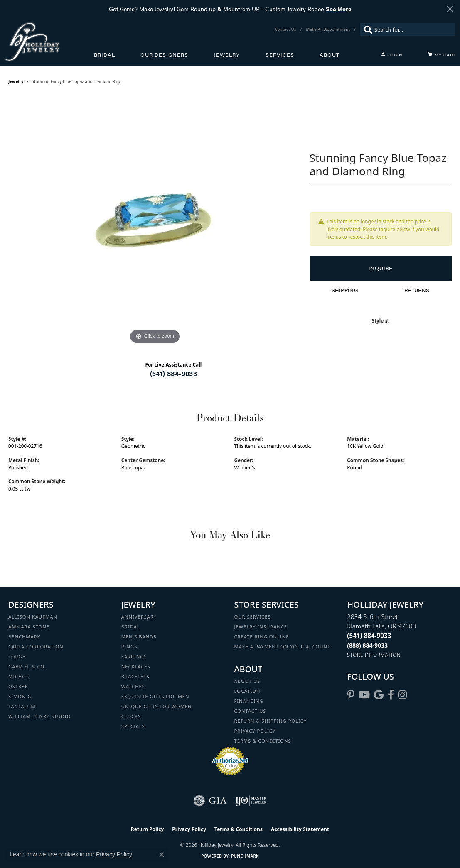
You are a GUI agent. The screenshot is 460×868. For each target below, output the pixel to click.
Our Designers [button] (164, 55)
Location (247, 691)
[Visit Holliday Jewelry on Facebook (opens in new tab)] (391, 695)
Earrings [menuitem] (134, 657)
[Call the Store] (369, 636)
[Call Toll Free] (367, 645)
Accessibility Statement (300, 829)
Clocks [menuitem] (131, 716)
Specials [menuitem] (133, 726)
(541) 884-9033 (174, 373)
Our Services (253, 617)
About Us (247, 681)
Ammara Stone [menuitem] (29, 627)
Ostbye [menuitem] (18, 686)
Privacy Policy (255, 731)
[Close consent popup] (162, 855)
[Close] (450, 9)
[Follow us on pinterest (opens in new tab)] (351, 695)
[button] (392, 55)
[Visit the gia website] (210, 801)
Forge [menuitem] (17, 657)
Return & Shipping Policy (271, 721)
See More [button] (339, 9)
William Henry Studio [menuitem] (39, 716)
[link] (286, 29)
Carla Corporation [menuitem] (36, 647)
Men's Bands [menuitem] (139, 637)
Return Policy (148, 829)
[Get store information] (374, 655)
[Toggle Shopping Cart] (442, 55)
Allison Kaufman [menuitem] (33, 617)
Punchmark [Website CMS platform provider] (245, 856)
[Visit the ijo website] (251, 801)
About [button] (330, 55)
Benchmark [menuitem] (25, 637)
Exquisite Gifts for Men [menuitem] (155, 696)
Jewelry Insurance (261, 627)
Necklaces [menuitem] (136, 666)
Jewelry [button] (227, 55)
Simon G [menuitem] (20, 696)
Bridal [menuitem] (131, 627)
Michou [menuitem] (19, 676)
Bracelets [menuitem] (135, 676)
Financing (249, 701)
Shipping (345, 290)
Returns (417, 290)
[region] (155, 222)
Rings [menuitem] (129, 647)
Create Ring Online (262, 637)
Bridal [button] (105, 55)
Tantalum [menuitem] (22, 706)
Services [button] (280, 55)
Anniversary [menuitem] (139, 617)
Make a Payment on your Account (283, 647)
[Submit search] (366, 29)
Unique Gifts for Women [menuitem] (157, 706)
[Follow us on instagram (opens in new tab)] (402, 695)
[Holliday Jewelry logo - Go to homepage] (49, 42)
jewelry (16, 81)
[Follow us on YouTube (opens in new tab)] (364, 695)
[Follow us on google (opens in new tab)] (379, 695)
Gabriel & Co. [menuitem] (27, 666)
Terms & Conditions (263, 741)
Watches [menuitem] (133, 686)
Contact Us (250, 711)
